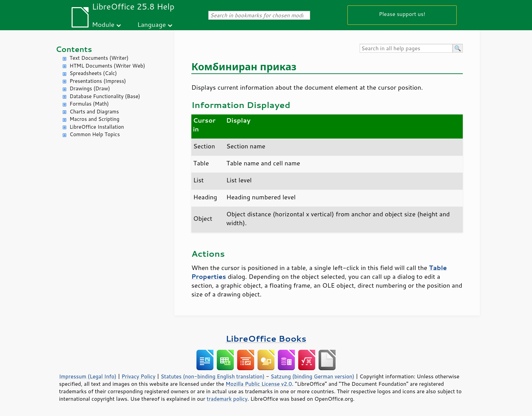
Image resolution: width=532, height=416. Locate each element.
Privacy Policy (138, 376)
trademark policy (227, 399)
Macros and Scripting (94, 119)
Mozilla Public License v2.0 (259, 384)
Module (103, 24)
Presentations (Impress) (98, 81)
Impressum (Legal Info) (88, 376)
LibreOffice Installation (97, 127)
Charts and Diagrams (94, 112)
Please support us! (402, 14)
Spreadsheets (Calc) (93, 73)
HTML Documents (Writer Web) (107, 66)
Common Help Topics (95, 134)
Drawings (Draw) (90, 88)
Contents (74, 49)
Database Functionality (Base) (105, 96)
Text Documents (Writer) (99, 58)
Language (152, 24)
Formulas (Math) (89, 104)
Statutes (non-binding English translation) (212, 376)
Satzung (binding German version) (313, 376)
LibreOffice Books (266, 338)
